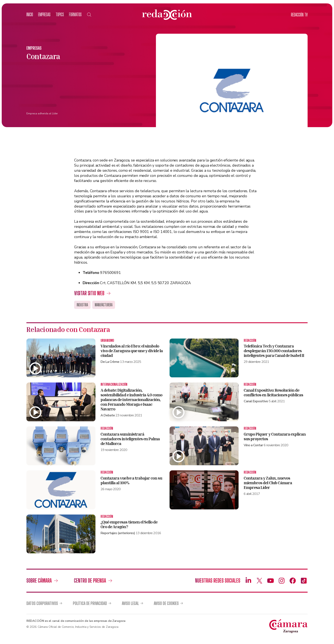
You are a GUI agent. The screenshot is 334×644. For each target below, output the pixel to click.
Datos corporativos (42, 603)
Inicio (30, 14)
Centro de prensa (90, 581)
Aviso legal (130, 603)
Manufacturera (104, 305)
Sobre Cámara (39, 581)
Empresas (44, 14)
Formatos (75, 14)
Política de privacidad (90, 603)
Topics (60, 14)
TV (299, 15)
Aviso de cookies (166, 603)
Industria (82, 305)
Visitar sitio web (89, 293)
